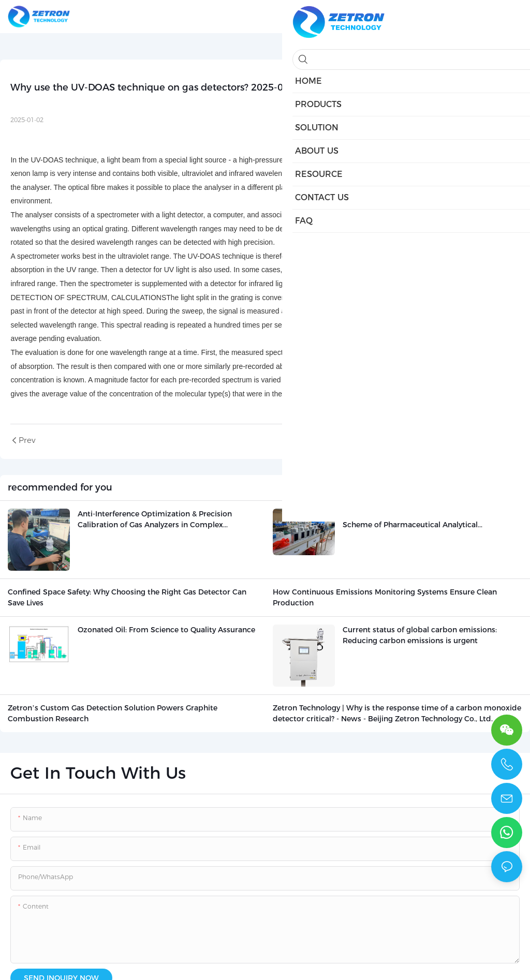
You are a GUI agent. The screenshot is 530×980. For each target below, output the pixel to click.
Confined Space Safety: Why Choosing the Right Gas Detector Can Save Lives (127, 597)
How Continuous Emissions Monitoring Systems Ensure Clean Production (385, 597)
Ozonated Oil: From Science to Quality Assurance (166, 630)
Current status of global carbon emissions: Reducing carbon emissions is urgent (420, 635)
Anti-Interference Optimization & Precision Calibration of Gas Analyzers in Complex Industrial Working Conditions (155, 520)
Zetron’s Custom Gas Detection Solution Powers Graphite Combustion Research (113, 713)
